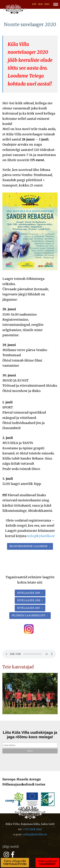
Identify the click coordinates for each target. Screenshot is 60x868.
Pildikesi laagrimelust (29, 615)
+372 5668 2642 (32, 829)
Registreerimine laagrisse (29, 546)
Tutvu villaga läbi (15, 862)
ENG (47, 4)
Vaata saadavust (47, 863)
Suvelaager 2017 (29, 608)
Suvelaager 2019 (29, 593)
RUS (40, 4)
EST (34, 4)
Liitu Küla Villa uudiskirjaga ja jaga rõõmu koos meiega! (30, 735)
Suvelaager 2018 (29, 600)
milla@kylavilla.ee (35, 834)
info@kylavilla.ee (41, 536)
